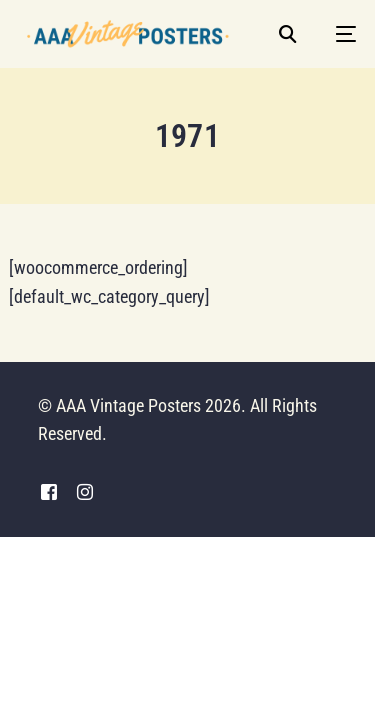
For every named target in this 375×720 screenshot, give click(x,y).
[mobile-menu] (336, 34)
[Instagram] (85, 492)
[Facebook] (49, 492)
